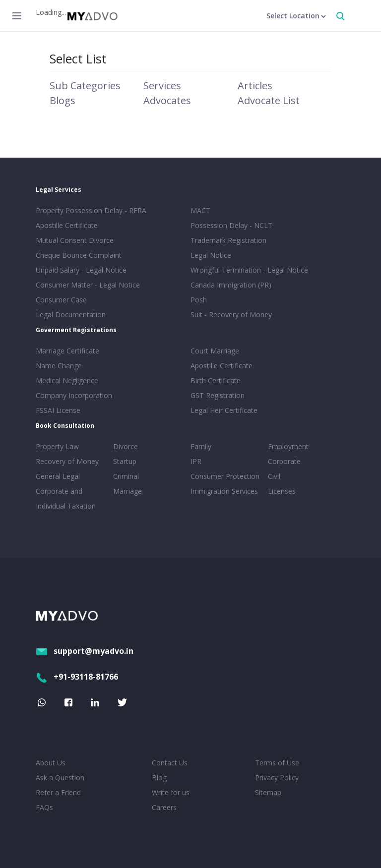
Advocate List (269, 100)
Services (162, 86)
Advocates (167, 100)
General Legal (58, 476)
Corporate (284, 461)
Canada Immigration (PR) (231, 285)
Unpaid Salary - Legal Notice (81, 270)
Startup (125, 461)
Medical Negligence (67, 380)
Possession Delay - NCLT (231, 225)
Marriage (127, 491)
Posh (199, 300)
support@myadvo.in (85, 651)
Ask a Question (60, 778)
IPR (196, 461)
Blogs (63, 100)
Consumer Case (61, 300)
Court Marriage (215, 351)
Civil (274, 476)
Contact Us (170, 763)
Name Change (59, 366)
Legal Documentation (71, 315)
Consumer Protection (225, 476)
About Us (51, 763)
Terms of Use (277, 763)
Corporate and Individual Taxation (66, 498)
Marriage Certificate (67, 351)
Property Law (57, 446)
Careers (164, 807)
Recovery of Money (67, 461)
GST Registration (218, 395)
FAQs (44, 807)
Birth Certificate (216, 380)
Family (201, 446)
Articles (255, 86)
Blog (159, 778)
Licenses (282, 491)
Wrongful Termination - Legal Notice (249, 270)
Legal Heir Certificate (224, 410)
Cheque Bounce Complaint (79, 255)
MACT (200, 210)
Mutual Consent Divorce (75, 240)
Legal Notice (211, 255)
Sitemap (268, 792)
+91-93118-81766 (77, 677)
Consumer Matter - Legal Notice (88, 285)
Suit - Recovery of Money (231, 315)
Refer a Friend (58, 792)
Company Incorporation (74, 395)
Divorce (126, 446)
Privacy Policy (277, 778)
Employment (288, 446)
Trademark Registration (228, 240)
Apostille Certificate (67, 225)
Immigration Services (224, 491)
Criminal (126, 476)
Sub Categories (85, 86)
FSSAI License (58, 410)
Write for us (171, 792)
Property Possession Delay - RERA (91, 210)
